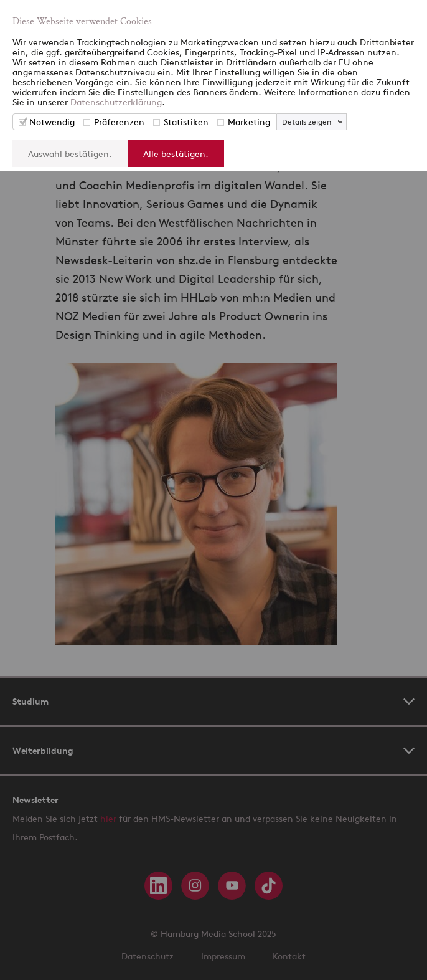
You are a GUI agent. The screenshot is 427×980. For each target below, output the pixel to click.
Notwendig (52, 122)
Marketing (249, 122)
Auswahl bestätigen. (70, 154)
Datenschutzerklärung (116, 102)
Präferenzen (119, 122)
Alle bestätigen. (176, 154)
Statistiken (186, 122)
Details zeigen (307, 122)
